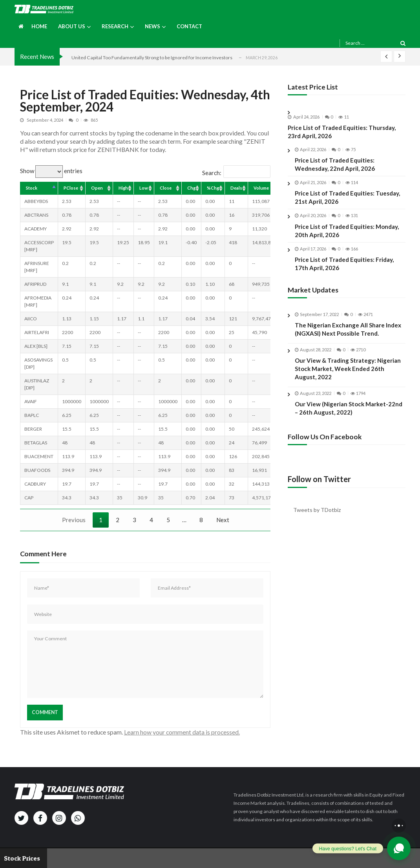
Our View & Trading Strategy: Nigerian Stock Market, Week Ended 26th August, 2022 (348, 375)
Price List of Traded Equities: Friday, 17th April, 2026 (344, 264)
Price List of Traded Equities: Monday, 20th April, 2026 (347, 231)
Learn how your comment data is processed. (182, 732)
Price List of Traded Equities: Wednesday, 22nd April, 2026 (335, 164)
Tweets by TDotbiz (317, 510)
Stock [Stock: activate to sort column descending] (32, 188)
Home (39, 26)
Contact (189, 26)
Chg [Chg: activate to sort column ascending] (191, 188)
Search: (236, 173)
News (152, 26)
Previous (74, 520)
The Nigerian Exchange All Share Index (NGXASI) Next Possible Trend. (348, 335)
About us (72, 26)
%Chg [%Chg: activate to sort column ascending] (213, 188)
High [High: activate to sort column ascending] (123, 188)
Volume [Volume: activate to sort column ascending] (261, 188)
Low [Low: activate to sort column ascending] (144, 188)
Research (115, 26)
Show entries (51, 171)
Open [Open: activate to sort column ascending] (97, 188)
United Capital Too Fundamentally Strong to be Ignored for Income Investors (152, 58)
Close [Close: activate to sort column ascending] (166, 188)
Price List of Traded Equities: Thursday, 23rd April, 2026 (342, 132)
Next (223, 520)
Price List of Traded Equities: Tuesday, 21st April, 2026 (347, 197)
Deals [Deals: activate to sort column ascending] (236, 188)
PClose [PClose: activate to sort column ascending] (71, 188)
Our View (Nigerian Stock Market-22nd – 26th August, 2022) (349, 414)
